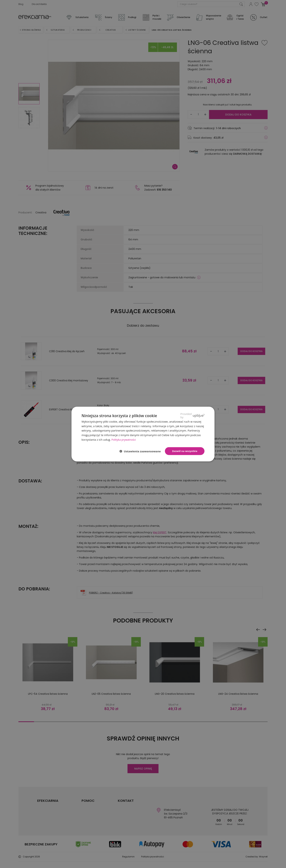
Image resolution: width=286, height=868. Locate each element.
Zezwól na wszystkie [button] (185, 451)
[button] (142, 451)
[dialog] (143, 434)
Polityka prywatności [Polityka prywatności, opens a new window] (124, 439)
